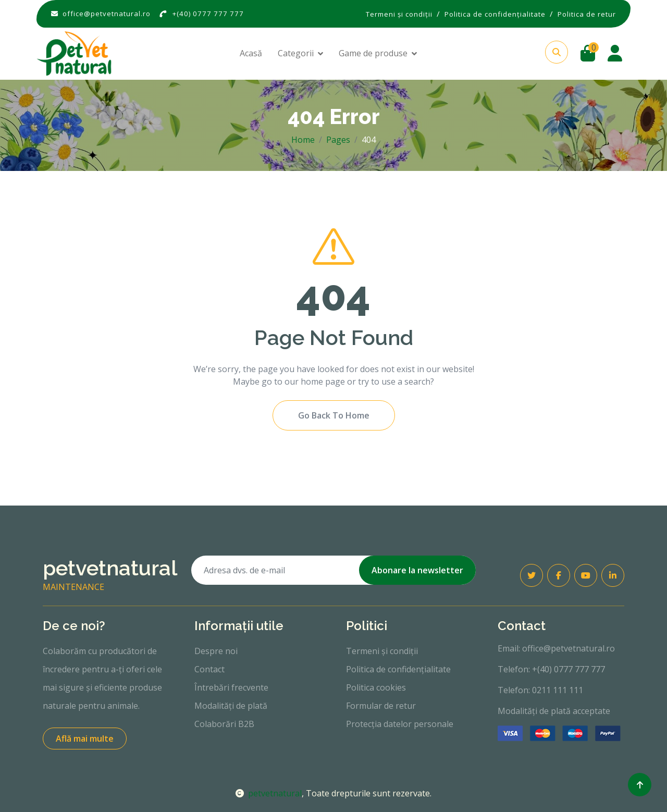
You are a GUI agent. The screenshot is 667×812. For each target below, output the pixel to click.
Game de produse (373, 53)
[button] (557, 52)
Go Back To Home (334, 415)
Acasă (251, 53)
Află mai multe (85, 739)
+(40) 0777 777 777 (208, 14)
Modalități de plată (231, 706)
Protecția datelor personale (400, 724)
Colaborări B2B (224, 724)
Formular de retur (381, 706)
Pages (338, 140)
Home (303, 140)
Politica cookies (376, 687)
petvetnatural (269, 793)
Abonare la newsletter (417, 570)
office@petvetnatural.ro (107, 14)
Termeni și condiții (382, 651)
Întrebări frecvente (231, 687)
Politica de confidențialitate (398, 669)
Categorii (296, 53)
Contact (209, 669)
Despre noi (216, 651)
